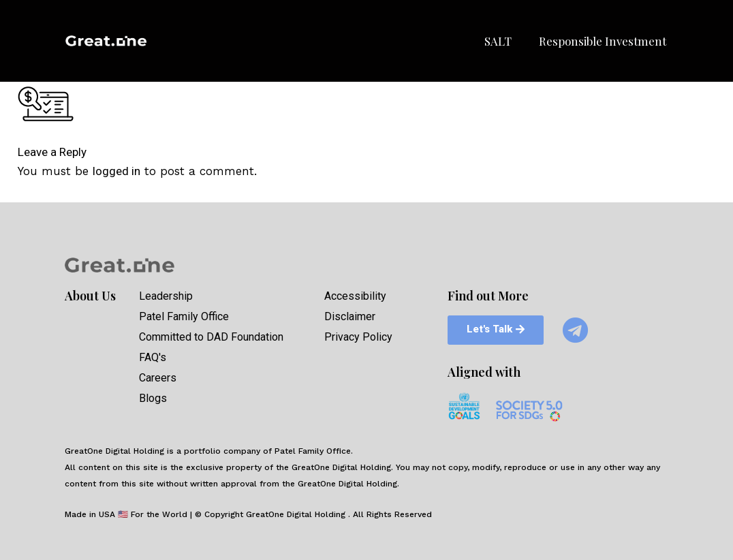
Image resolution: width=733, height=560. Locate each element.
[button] (493, 329)
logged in (116, 171)
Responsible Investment (603, 41)
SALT (498, 41)
